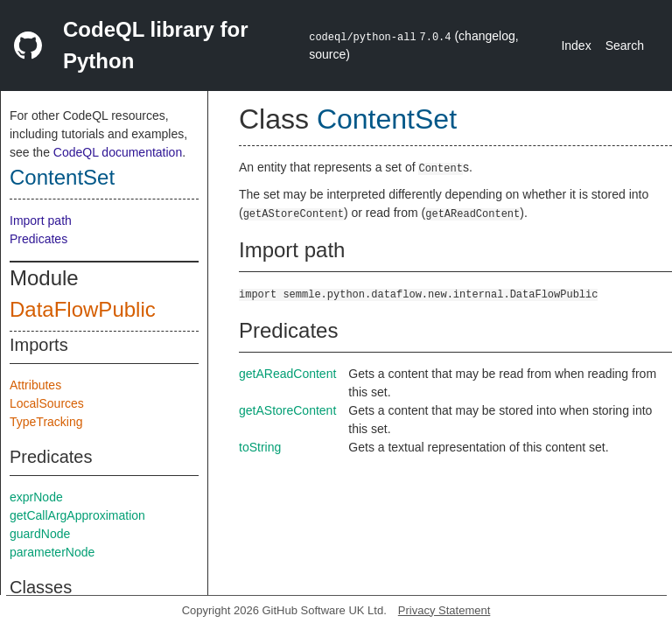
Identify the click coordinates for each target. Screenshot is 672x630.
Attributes (35, 385)
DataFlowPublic (83, 309)
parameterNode (52, 552)
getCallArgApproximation (77, 515)
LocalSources (47, 403)
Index (576, 45)
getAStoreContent (287, 410)
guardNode (40, 534)
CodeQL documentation (118, 152)
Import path (41, 220)
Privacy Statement (444, 610)
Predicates (38, 239)
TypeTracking (46, 422)
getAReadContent (287, 374)
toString (260, 447)
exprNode (36, 497)
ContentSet (62, 177)
